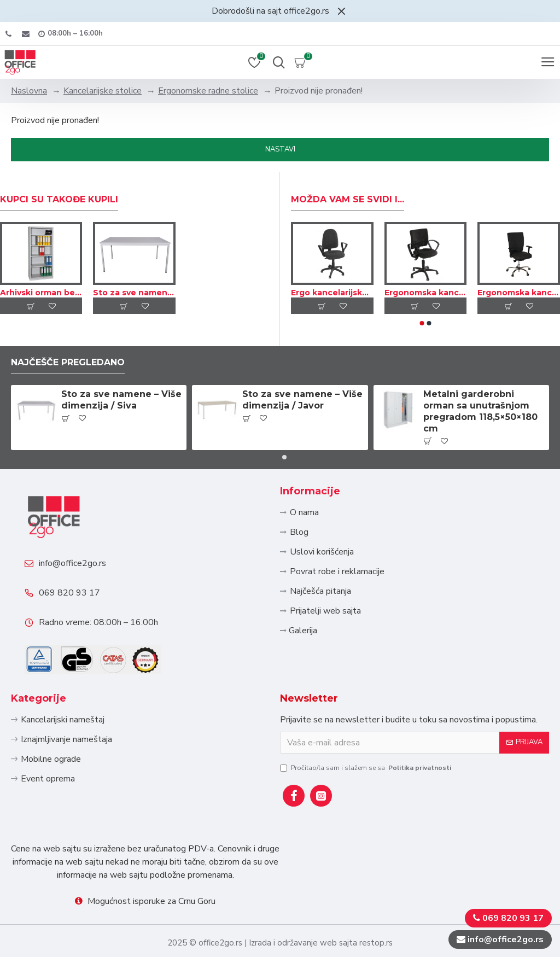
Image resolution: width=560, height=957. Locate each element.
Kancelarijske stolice (103, 91)
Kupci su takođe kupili (59, 199)
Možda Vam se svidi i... (348, 199)
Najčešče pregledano (68, 362)
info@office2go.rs (72, 563)
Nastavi (280, 149)
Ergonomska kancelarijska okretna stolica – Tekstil (426, 293)
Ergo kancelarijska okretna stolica (332, 293)
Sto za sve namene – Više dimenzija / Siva (134, 293)
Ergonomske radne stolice (208, 91)
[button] (422, 323)
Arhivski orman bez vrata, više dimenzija (41, 293)
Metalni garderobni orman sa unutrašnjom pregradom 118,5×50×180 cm (480, 411)
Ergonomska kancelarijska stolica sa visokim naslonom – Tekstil (519, 293)
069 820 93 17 (69, 593)
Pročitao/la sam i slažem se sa (366, 768)
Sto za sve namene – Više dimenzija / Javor (302, 400)
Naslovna (29, 91)
